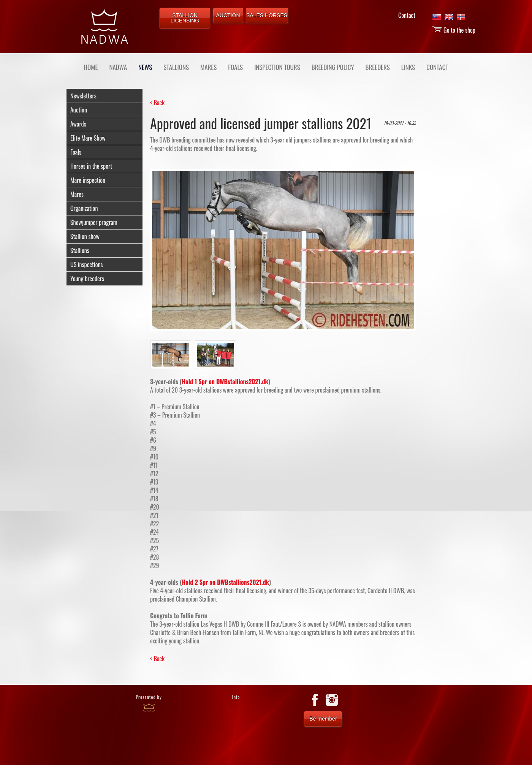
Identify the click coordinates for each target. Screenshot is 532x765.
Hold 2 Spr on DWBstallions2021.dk (225, 582)
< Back (157, 103)
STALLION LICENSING (185, 18)
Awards (78, 124)
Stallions (80, 250)
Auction (79, 110)
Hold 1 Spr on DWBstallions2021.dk (225, 382)
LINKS (408, 67)
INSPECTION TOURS (277, 67)
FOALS (235, 67)
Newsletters (83, 96)
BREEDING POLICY (333, 67)
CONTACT (437, 67)
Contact (407, 15)
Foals (76, 152)
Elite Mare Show (88, 138)
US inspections (86, 265)
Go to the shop (454, 30)
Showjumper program (94, 222)
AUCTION (228, 15)
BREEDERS (378, 67)
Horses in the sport (91, 166)
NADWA (118, 67)
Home (91, 67)
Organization (84, 208)
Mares (77, 194)
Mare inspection (88, 180)
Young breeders (87, 279)
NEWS (145, 67)
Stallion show (85, 236)
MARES (208, 67)
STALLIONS (176, 67)
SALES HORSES (267, 15)
